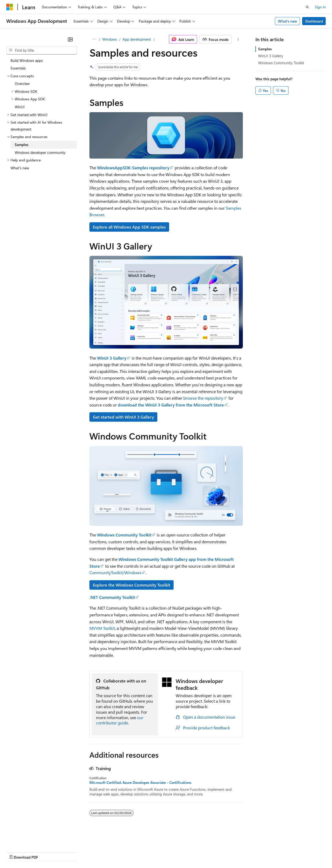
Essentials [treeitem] (18, 68)
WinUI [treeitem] (20, 107)
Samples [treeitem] (22, 145)
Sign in (320, 7)
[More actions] (238, 39)
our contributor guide (120, 720)
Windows (110, 39)
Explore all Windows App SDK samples (129, 227)
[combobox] (42, 50)
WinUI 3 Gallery (271, 56)
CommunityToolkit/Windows (115, 573)
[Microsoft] (10, 7)
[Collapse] (70, 39)
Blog (71, 852)
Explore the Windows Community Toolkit (132, 585)
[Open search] (307, 7)
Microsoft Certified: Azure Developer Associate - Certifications (140, 783)
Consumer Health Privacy (151, 852)
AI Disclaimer (17, 852)
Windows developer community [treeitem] (40, 152)
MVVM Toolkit (102, 628)
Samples (265, 49)
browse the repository (203, 398)
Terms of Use (192, 852)
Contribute (94, 852)
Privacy (115, 852)
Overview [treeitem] (22, 83)
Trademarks (217, 852)
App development (137, 39)
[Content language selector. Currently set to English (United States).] (30, 839)
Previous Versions (48, 852)
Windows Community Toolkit (281, 63)
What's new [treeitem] (20, 168)
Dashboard (314, 21)
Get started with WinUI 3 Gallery (123, 417)
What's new (288, 21)
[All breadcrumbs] (94, 39)
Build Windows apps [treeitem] (27, 60)
